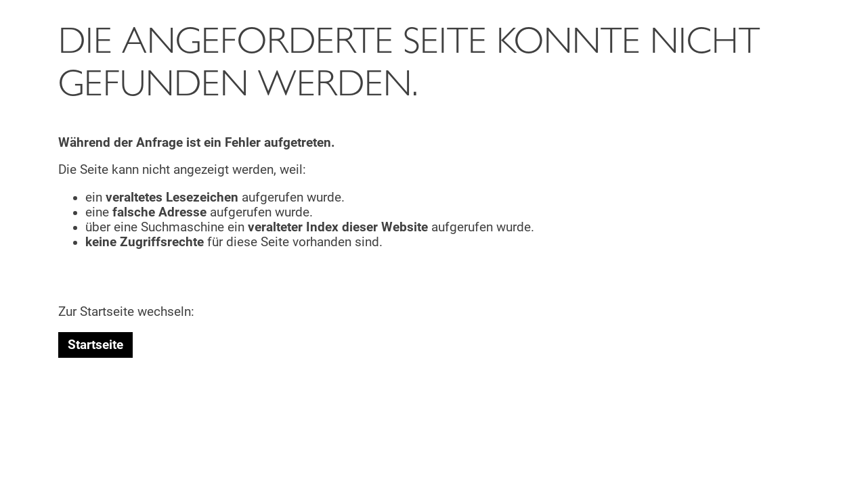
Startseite (95, 345)
